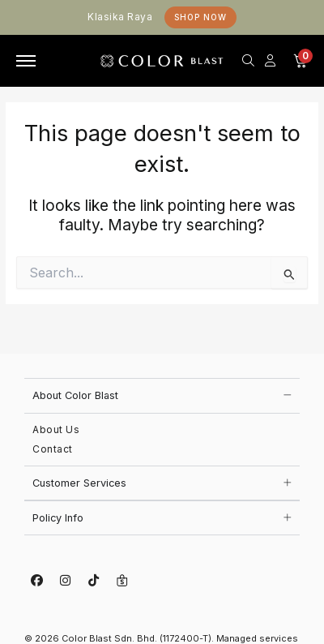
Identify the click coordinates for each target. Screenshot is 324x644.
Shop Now (200, 17)
